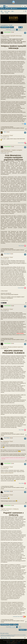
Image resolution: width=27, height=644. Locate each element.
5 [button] (19, 28)
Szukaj (3, 8)
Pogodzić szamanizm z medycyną (10, 507)
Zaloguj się (8, 8)
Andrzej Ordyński (7, 31)
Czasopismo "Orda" (7, 24)
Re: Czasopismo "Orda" (7, 134)
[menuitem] (26, 11)
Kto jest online (4, 632)
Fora (12, 7)
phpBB (11, 639)
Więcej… (2, 7)
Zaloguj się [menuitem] (23, 7)
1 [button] (12, 28)
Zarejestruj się (15, 8)
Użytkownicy (14, 7)
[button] (10, 28)
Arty (11, 640)
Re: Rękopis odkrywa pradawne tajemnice (12, 345)
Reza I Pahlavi (21, 428)
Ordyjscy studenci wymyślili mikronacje (11, 34)
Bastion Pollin (7, 6)
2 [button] (14, 28)
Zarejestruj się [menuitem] (25, 7)
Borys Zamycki (21, 244)
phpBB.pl (19, 641)
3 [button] (15, 28)
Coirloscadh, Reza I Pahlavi (18, 615)
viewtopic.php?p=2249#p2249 (7, 471)
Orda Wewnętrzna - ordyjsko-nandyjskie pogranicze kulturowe (11, 149)
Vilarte (23, 122)
